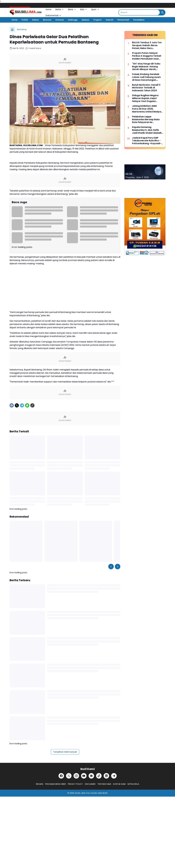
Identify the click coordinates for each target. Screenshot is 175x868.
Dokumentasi (54, 15)
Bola (84, 9)
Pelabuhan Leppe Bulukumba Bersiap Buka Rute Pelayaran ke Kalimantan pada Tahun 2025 (146, 120)
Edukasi (85, 20)
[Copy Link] (32, 405)
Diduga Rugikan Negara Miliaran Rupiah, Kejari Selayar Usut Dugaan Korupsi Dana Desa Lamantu (145, 98)
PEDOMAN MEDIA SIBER (56, 784)
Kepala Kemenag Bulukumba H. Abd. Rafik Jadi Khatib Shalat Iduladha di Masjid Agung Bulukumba (148, 130)
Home (49, 9)
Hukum (35, 20)
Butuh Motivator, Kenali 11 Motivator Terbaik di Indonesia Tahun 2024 (146, 88)
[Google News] (91, 776)
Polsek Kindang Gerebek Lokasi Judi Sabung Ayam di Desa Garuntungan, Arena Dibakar (146, 77)
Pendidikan (139, 20)
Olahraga (73, 20)
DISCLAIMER (90, 784)
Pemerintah (123, 20)
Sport (95, 9)
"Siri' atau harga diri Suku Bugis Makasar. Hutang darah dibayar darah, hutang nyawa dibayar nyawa (146, 67)
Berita (60, 9)
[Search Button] (162, 12)
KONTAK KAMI (119, 784)
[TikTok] (99, 776)
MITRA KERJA (133, 784)
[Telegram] (22, 405)
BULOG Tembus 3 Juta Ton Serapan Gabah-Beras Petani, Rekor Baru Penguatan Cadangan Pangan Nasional (147, 45)
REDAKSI (40, 784)
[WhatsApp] (27, 405)
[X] (17, 405)
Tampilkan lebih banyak (65, 752)
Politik (25, 20)
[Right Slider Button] (118, 567)
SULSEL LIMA (80, 793)
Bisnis (72, 9)
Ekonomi (47, 20)
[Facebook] (12, 405)
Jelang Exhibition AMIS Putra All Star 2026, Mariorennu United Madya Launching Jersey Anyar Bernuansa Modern (147, 109)
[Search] (139, 12)
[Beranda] (12, 29)
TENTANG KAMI (104, 784)
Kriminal (60, 20)
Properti (98, 20)
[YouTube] (84, 776)
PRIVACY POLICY (75, 784)
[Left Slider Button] (111, 567)
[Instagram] (76, 776)
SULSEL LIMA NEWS (99, 793)
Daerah (110, 20)
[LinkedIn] (106, 776)
